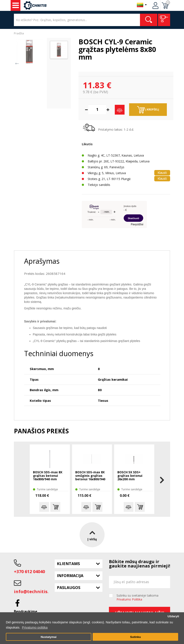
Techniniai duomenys (59, 353)
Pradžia (19, 33)
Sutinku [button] (135, 637)
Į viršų (92, 535)
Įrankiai (16, 5)
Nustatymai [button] (48, 637)
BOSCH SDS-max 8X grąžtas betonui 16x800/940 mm (48, 476)
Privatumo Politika (129, 599)
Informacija (70, 576)
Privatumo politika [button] (35, 627)
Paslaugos (69, 587)
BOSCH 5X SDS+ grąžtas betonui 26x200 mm (130, 476)
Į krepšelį (148, 110)
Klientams (68, 564)
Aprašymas (42, 261)
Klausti (162, 173)
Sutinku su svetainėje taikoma (137, 597)
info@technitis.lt (33, 591)
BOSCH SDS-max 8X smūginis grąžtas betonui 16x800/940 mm (90, 476)
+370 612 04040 (29, 571)
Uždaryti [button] (173, 616)
